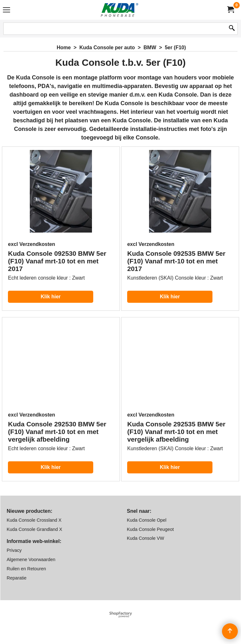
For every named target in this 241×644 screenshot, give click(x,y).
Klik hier (51, 297)
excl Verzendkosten (32, 244)
